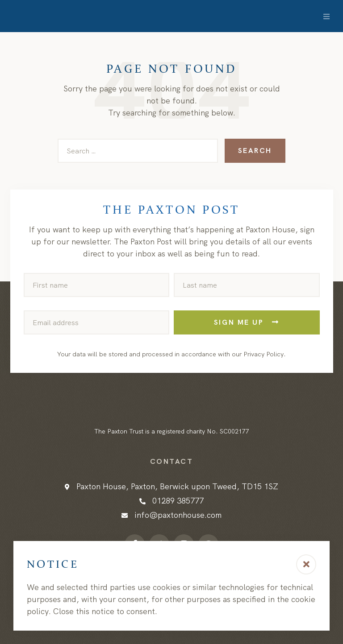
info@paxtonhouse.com (178, 515)
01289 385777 (178, 501)
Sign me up (247, 322)
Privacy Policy (264, 354)
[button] (306, 564)
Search (255, 151)
